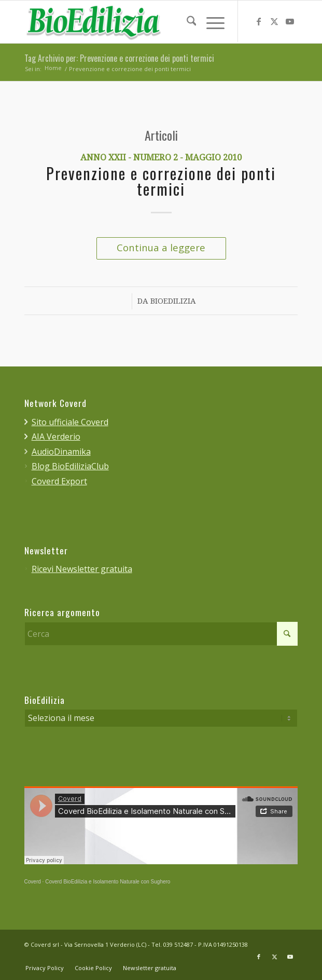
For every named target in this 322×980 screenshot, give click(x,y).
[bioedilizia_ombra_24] (134, 22)
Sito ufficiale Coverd (70, 422)
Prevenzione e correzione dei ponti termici (161, 182)
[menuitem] (186, 21)
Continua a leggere (161, 247)
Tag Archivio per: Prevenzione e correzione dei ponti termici (119, 59)
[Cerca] (186, 21)
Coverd (33, 882)
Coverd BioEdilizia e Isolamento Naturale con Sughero (108, 882)
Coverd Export (59, 481)
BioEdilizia (173, 302)
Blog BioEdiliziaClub (70, 466)
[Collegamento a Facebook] (259, 22)
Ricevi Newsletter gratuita (82, 569)
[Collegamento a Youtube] (290, 22)
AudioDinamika (61, 452)
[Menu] (210, 21)
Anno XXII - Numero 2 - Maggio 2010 (161, 158)
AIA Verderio (56, 437)
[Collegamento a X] (274, 22)
